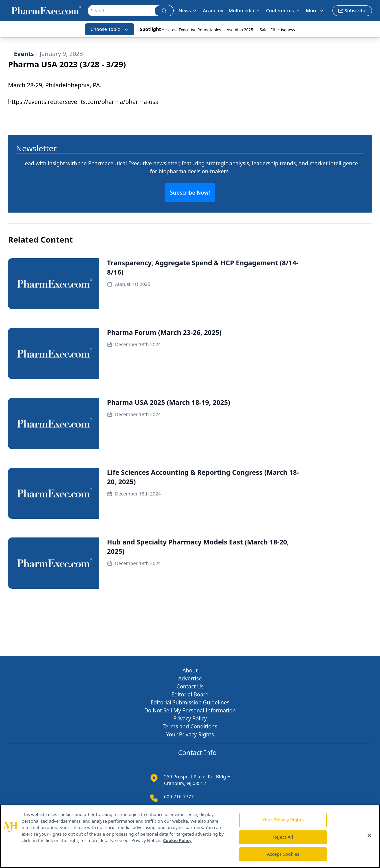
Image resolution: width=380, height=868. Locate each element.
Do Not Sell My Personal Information (190, 710)
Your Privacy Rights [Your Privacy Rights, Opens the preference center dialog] (283, 820)
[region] (190, 836)
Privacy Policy (190, 718)
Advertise (190, 678)
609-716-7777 (179, 797)
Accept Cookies (283, 854)
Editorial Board (190, 694)
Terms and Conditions (190, 726)
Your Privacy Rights (190, 734)
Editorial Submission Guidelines (190, 702)
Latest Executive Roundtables (194, 30)
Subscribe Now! (190, 193)
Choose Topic (110, 29)
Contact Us (190, 686)
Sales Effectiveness (277, 30)
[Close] (369, 836)
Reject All (283, 837)
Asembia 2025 (240, 30)
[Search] (121, 11)
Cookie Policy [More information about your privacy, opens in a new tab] (177, 840)
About (190, 670)
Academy (213, 10)
